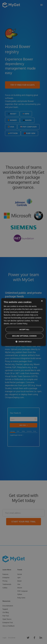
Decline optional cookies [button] (24, 336)
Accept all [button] (24, 329)
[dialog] (23, 322)
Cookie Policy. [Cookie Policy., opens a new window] (22, 324)
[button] (23, 342)
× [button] (42, 301)
